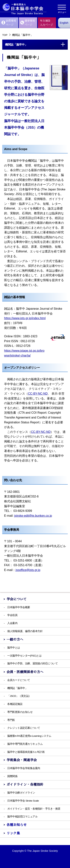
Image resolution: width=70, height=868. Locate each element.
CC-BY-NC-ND (38, 394)
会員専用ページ (9, 23)
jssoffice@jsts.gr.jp (28, 570)
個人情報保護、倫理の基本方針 (25, 631)
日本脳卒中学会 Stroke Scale (23, 801)
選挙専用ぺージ (28, 23)
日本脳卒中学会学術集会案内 (24, 768)
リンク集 (13, 833)
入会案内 (12, 623)
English (64, 23)
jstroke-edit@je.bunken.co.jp (33, 516)
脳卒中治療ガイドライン (21, 793)
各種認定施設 (15, 704)
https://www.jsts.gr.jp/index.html (25, 318)
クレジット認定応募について (24, 728)
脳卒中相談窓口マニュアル (22, 817)
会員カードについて (19, 680)
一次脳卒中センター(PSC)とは (24, 656)
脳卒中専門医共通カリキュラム (25, 744)
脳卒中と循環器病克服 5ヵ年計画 (26, 752)
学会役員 (12, 615)
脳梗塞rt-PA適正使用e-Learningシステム (29, 736)
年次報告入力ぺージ (46, 23)
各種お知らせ (17, 825)
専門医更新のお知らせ (20, 712)
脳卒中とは (14, 648)
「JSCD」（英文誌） (19, 696)
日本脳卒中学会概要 (19, 607)
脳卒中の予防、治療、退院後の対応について (32, 664)
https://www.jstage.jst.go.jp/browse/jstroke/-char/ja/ (24, 353)
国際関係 (12, 776)
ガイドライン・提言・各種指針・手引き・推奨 (34, 809)
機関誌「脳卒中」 (17, 688)
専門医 (11, 720)
